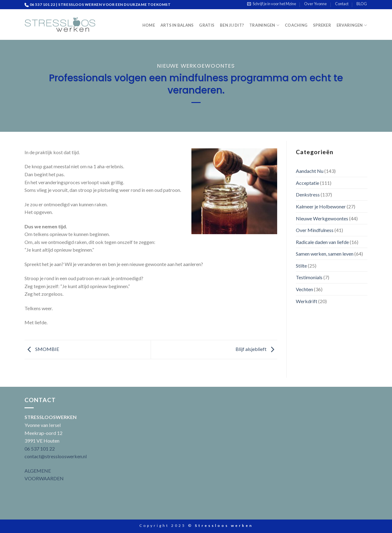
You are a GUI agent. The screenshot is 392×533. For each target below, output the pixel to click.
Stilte (301, 266)
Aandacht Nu (310, 171)
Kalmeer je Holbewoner (321, 206)
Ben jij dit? (232, 25)
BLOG (362, 4)
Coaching (296, 25)
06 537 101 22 (40, 449)
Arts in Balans (177, 25)
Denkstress (308, 194)
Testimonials (309, 277)
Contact (342, 4)
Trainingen (264, 25)
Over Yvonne (315, 4)
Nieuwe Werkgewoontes (196, 66)
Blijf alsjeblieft (256, 349)
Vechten (304, 289)
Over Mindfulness (315, 230)
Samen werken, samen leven (325, 254)
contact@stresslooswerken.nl (56, 456)
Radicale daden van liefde (322, 242)
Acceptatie (307, 183)
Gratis (207, 25)
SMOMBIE (42, 349)
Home (149, 25)
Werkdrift (307, 301)
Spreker (322, 25)
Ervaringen (352, 25)
